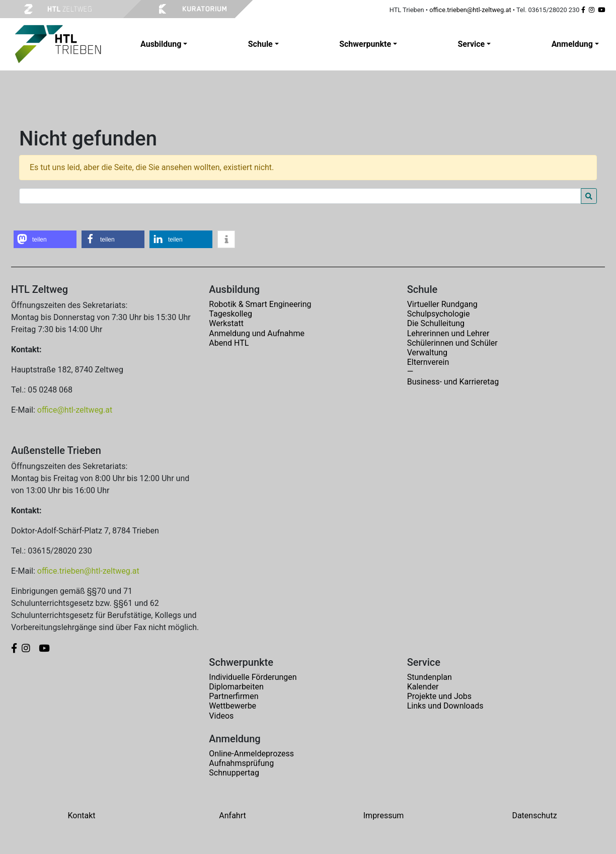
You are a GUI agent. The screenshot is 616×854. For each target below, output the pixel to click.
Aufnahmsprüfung (241, 763)
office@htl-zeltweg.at (75, 410)
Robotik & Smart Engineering (260, 304)
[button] (45, 239)
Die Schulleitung (436, 323)
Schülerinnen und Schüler (452, 343)
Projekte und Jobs (439, 696)
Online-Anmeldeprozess (251, 754)
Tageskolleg (230, 314)
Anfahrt (232, 816)
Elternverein (428, 362)
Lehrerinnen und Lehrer (448, 333)
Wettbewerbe (233, 706)
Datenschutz (534, 816)
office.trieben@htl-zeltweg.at (470, 10)
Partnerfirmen (234, 696)
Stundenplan (430, 677)
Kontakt (81, 816)
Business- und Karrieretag (453, 382)
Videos (221, 716)
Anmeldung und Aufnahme (257, 333)
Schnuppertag (234, 773)
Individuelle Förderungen (253, 677)
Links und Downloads (445, 706)
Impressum (384, 816)
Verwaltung (427, 353)
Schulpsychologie (439, 314)
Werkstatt (226, 323)
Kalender (423, 687)
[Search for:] (300, 196)
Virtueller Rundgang (442, 304)
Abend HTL (229, 343)
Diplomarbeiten (236, 687)
